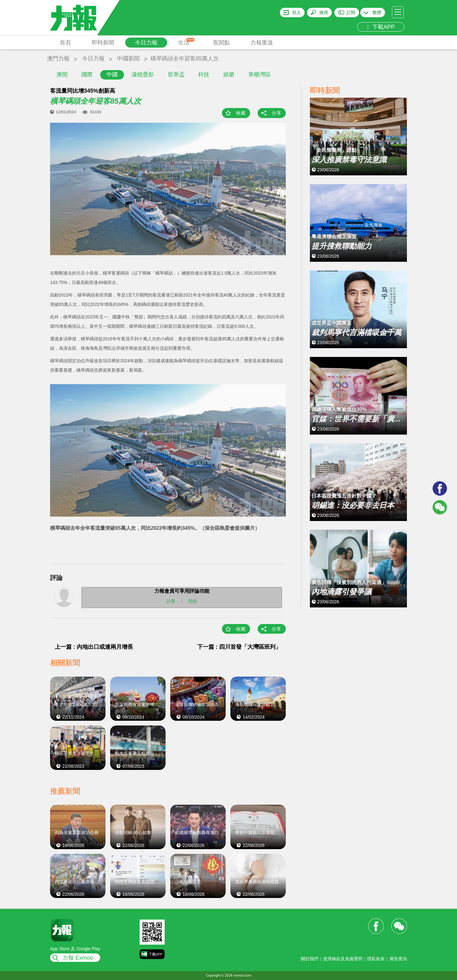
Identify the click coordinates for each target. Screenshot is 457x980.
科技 (204, 75)
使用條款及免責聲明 (343, 959)
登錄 (193, 601)
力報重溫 (262, 43)
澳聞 (62, 75)
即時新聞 (103, 43)
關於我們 (310, 959)
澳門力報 (58, 59)
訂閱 (351, 13)
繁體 (377, 13)
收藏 (241, 113)
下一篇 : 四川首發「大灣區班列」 (239, 647)
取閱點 (222, 43)
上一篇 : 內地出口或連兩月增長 (94, 647)
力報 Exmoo (78, 958)
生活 (186, 42)
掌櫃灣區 (259, 75)
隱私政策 (376, 959)
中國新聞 (128, 59)
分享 (276, 113)
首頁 (65, 43)
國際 (87, 75)
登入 (296, 13)
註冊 (171, 601)
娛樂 (229, 75)
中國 (112, 75)
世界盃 (176, 75)
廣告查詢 (398, 959)
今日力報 (146, 43)
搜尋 (324, 13)
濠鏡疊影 (143, 75)
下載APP (381, 27)
